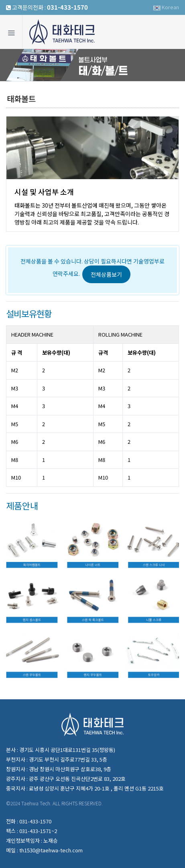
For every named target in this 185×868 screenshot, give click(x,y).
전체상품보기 (106, 274)
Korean (166, 7)
